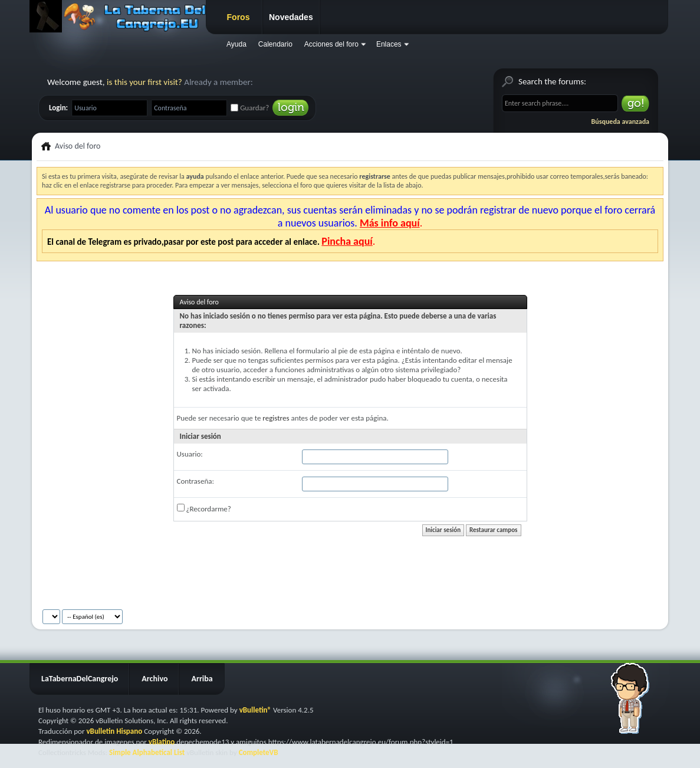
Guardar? (250, 108)
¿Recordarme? (204, 508)
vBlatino (162, 742)
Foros (239, 17)
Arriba (202, 679)
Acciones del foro (331, 44)
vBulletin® (255, 710)
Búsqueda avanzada (620, 122)
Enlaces (389, 44)
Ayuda (236, 44)
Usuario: (190, 454)
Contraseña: (195, 481)
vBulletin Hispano (114, 731)
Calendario (275, 44)
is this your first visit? (144, 82)
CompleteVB (259, 752)
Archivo (155, 679)
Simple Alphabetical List (147, 752)
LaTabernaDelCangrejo (80, 679)
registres (276, 418)
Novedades (291, 17)
